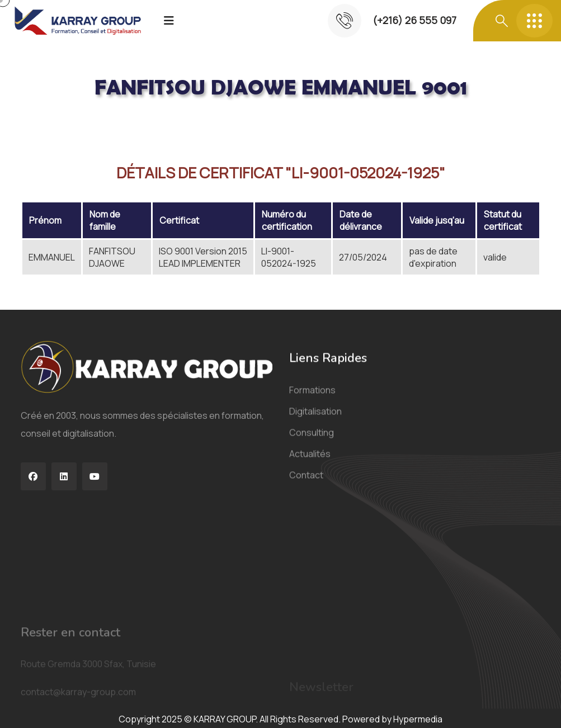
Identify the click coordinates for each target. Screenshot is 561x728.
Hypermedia (418, 719)
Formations (312, 399)
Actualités (310, 462)
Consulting (312, 441)
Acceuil (38, 125)
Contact (306, 484)
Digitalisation (315, 420)
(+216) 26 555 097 (414, 20)
